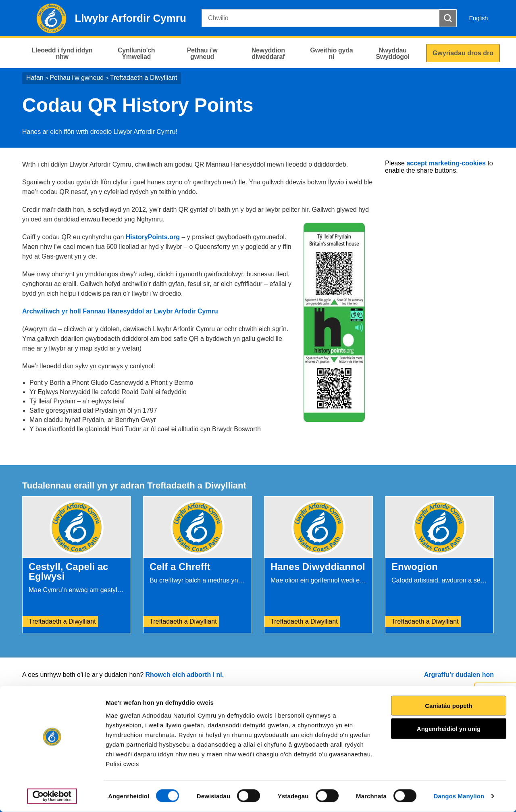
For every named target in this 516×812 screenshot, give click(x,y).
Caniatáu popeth (449, 705)
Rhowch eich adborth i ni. (184, 675)
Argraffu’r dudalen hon (459, 675)
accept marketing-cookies (446, 163)
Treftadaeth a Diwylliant (144, 78)
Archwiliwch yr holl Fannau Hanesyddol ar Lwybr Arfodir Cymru (120, 311)
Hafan (35, 78)
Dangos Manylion (459, 796)
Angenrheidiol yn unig (449, 729)
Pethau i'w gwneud (77, 78)
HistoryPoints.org (154, 237)
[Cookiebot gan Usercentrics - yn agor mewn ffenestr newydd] (52, 796)
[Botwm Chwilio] (448, 18)
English (478, 18)
